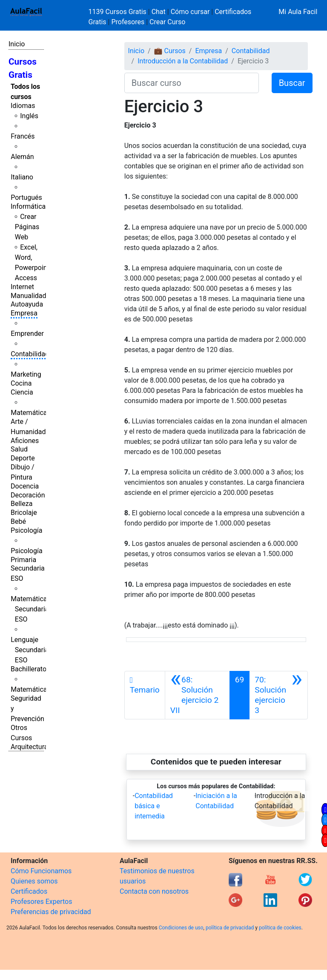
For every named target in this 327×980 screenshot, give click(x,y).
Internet (22, 287)
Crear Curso (167, 22)
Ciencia (22, 392)
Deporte (23, 458)
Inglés (29, 116)
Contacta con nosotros (154, 891)
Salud (19, 449)
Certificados (29, 891)
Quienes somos (34, 881)
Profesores (128, 22)
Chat (159, 12)
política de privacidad (230, 928)
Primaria (23, 560)
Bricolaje (24, 513)
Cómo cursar (190, 12)
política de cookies (280, 928)
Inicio (17, 44)
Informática (28, 206)
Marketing (26, 374)
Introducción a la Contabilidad (183, 61)
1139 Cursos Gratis (118, 12)
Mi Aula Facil (298, 12)
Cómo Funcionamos (41, 871)
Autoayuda (27, 304)
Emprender (27, 334)
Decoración (28, 495)
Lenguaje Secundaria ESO (30, 650)
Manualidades (32, 296)
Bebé (18, 521)
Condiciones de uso (181, 928)
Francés (23, 136)
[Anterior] (197, 695)
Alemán (22, 157)
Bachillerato (29, 669)
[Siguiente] (278, 695)
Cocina (21, 383)
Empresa (24, 313)
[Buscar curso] (192, 83)
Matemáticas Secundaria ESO (31, 609)
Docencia (25, 486)
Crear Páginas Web (27, 227)
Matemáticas (31, 413)
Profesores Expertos (41, 902)
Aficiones (25, 441)
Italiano (22, 177)
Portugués (26, 197)
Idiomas (23, 106)
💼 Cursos (170, 51)
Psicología (26, 530)
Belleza (22, 504)
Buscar (292, 83)
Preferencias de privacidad (51, 912)
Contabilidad (30, 354)
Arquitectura (29, 747)
